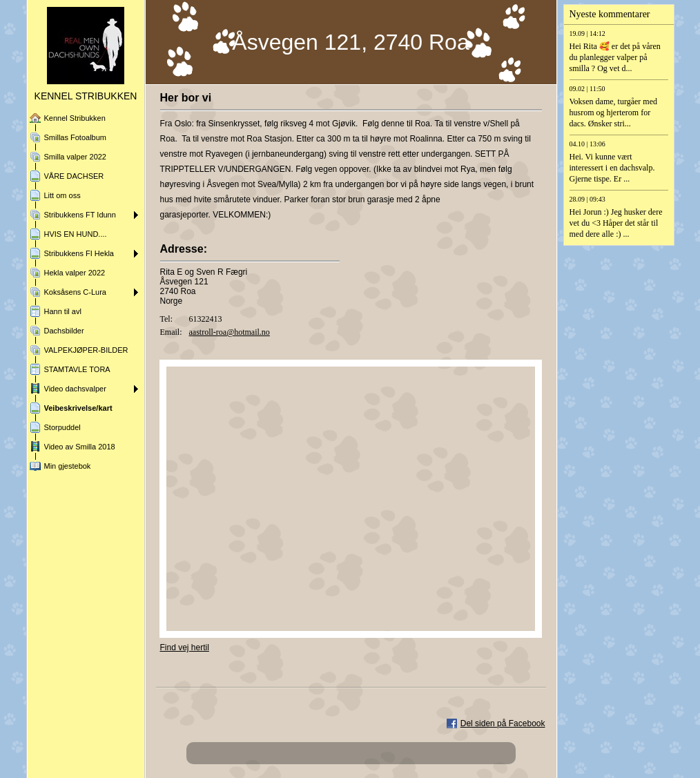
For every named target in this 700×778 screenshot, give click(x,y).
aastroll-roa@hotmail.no (230, 332)
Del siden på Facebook (503, 723)
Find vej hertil (185, 648)
